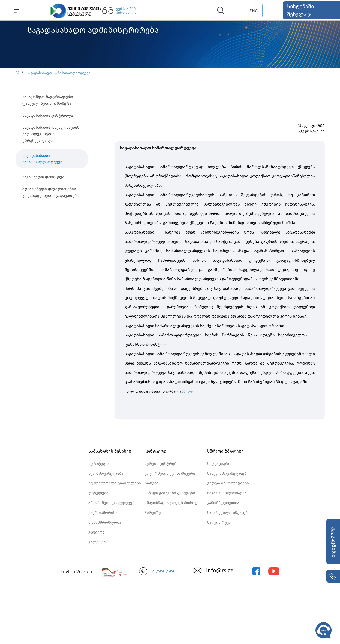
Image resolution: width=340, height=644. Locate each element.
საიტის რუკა (219, 523)
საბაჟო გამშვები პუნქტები (170, 493)
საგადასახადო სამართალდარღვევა (58, 73)
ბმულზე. (189, 392)
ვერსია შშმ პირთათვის (126, 11)
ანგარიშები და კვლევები (112, 503)
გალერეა (97, 542)
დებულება (98, 493)
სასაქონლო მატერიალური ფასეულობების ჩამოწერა (48, 100)
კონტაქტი (155, 451)
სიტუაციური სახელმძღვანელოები (228, 469)
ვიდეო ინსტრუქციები (228, 483)
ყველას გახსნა (312, 131)
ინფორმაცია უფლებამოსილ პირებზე (171, 508)
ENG (254, 11)
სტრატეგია (99, 464)
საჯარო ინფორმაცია (227, 493)
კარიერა (96, 532)
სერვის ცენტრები (162, 464)
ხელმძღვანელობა (106, 473)
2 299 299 (163, 571)
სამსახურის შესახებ (110, 451)
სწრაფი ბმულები (225, 451)
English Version (76, 571)
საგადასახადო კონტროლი (48, 115)
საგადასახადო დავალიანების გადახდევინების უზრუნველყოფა (51, 134)
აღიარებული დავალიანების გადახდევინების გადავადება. (51, 192)
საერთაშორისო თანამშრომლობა (105, 518)
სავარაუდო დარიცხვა (43, 177)
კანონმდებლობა (223, 503)
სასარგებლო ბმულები (228, 513)
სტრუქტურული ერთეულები (115, 483)
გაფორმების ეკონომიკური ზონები (170, 478)
